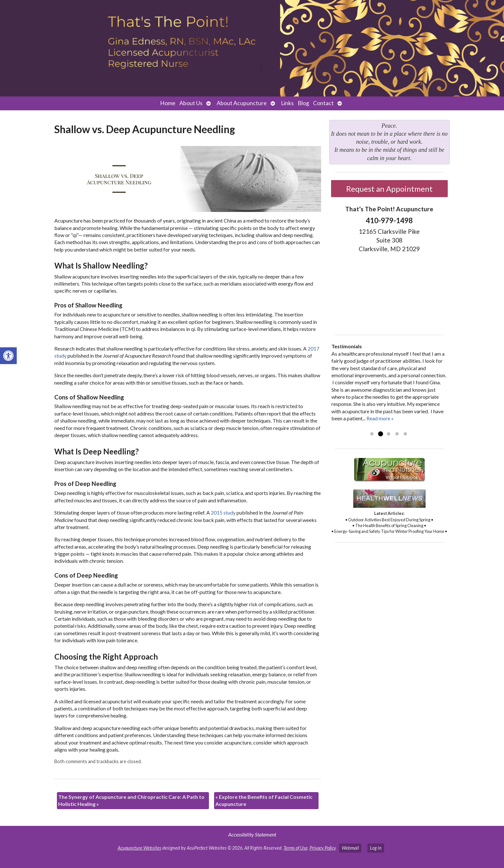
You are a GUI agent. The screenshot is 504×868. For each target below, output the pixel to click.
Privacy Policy (323, 848)
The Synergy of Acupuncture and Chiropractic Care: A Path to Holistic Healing (131, 800)
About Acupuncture (242, 103)
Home (168, 103)
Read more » (380, 418)
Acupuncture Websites (139, 848)
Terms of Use (296, 848)
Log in (376, 848)
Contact (323, 103)
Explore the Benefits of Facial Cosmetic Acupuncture (264, 800)
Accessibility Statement (252, 834)
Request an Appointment (389, 189)
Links (287, 103)
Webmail (350, 848)
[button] (8, 356)
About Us (191, 103)
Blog (303, 103)
